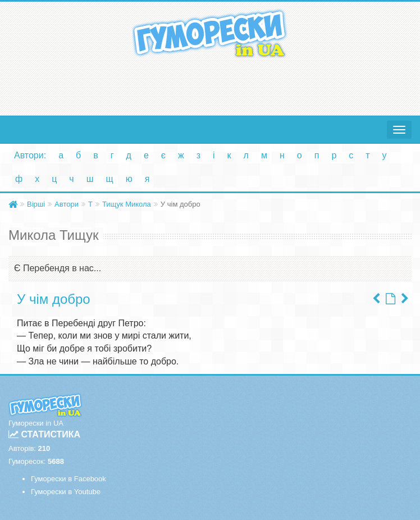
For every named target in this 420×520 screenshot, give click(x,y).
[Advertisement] (210, 84)
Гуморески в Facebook (69, 479)
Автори (67, 204)
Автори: (30, 155)
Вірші (36, 204)
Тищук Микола (127, 204)
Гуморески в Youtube (66, 492)
